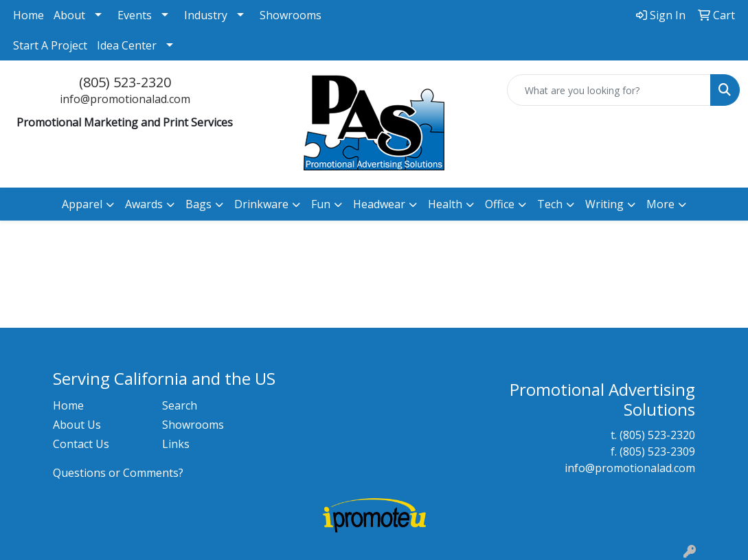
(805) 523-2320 (125, 82)
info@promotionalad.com (125, 99)
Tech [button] (550, 204)
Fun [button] (321, 204)
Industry (206, 15)
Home (29, 15)
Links (176, 444)
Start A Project (50, 45)
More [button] (660, 204)
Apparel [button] (82, 204)
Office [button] (500, 204)
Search (180, 405)
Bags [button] (199, 204)
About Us (77, 425)
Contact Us (81, 444)
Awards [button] (144, 204)
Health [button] (445, 204)
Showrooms (291, 15)
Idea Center (127, 45)
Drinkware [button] (261, 204)
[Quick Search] (609, 90)
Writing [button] (604, 204)
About (69, 15)
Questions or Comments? (118, 473)
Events (135, 15)
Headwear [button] (379, 204)
